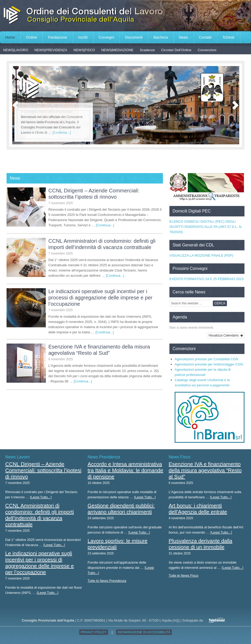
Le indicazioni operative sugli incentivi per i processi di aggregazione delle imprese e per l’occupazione (100, 298)
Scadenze (147, 50)
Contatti (205, 37)
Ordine (31, 37)
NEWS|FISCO (84, 50)
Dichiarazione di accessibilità (144, 632)
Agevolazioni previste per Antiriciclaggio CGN (209, 364)
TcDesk (229, 37)
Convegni (106, 37)
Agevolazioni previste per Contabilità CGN (206, 359)
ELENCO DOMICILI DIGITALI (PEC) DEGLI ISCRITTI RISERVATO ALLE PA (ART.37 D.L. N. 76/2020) (206, 227)
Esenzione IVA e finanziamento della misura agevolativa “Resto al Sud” (205, 470)
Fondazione (57, 37)
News (183, 37)
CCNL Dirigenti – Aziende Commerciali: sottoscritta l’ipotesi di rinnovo (43, 470)
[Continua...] (62, 132)
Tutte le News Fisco (184, 575)
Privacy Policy (94, 632)
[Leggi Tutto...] (41, 497)
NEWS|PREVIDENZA (51, 50)
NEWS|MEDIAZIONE (117, 50)
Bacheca (161, 37)
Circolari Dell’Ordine (176, 50)
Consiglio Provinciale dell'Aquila (125, 16)
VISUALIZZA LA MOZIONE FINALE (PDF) (201, 255)
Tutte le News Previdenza (107, 581)
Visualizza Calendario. (226, 335)
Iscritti (83, 37)
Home (10, 37)
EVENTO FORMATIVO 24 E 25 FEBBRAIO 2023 (206, 279)
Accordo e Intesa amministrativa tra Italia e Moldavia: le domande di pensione (125, 470)
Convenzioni (207, 50)
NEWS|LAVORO (16, 50)
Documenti (134, 37)
